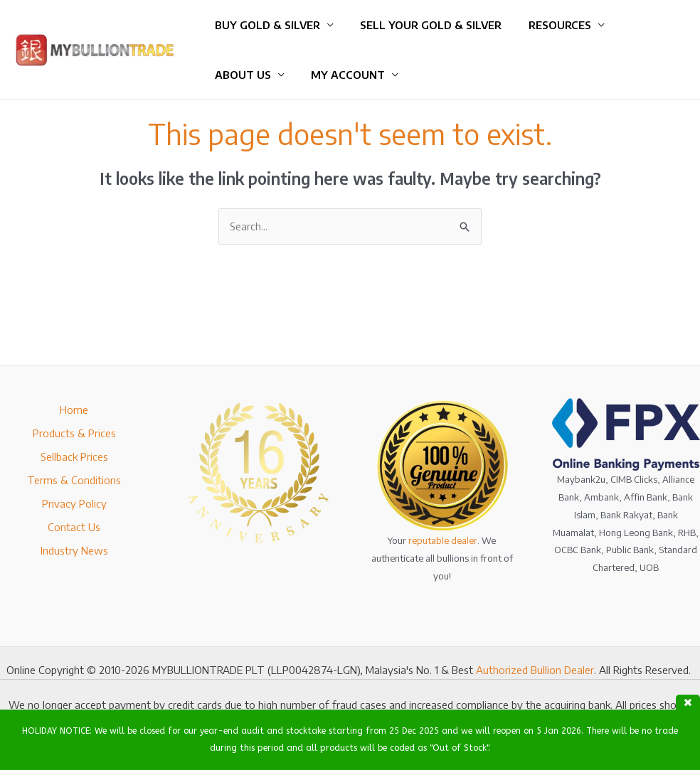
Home (74, 410)
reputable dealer (443, 540)
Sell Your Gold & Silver (423, 25)
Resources (546, 25)
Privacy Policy (74, 503)
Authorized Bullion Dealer (535, 670)
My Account (340, 75)
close (688, 702)
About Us (240, 75)
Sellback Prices (74, 456)
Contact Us (74, 527)
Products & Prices (74, 433)
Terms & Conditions (74, 480)
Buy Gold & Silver (265, 25)
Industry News (74, 550)
